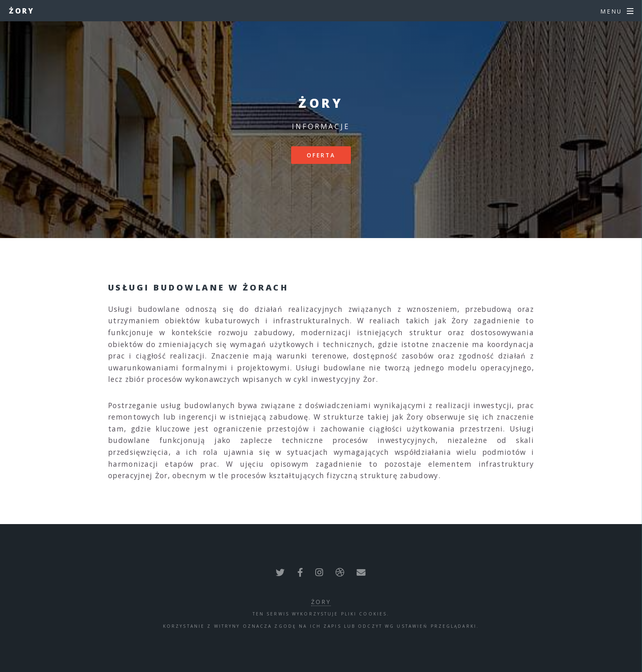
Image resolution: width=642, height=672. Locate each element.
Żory (22, 11)
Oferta (321, 155)
